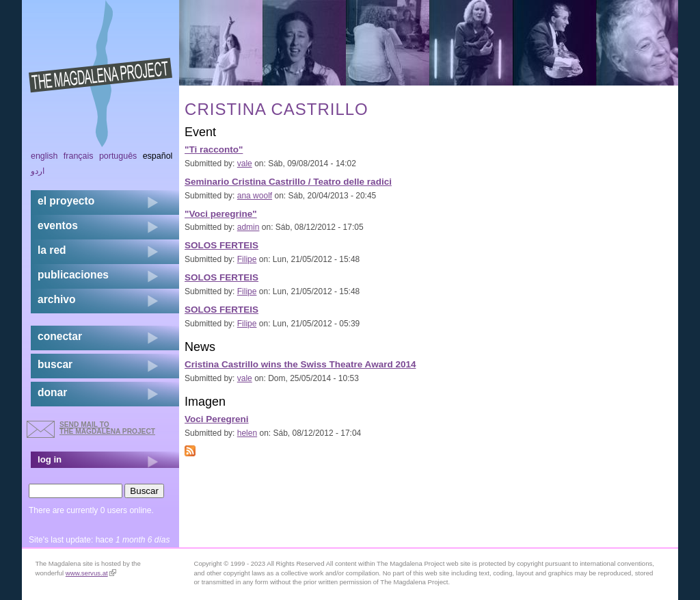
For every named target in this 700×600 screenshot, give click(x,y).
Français (79, 156)
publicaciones (73, 275)
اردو (38, 171)
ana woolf (255, 196)
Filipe (247, 259)
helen (247, 433)
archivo (56, 299)
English (44, 156)
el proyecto (66, 201)
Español (158, 156)
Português (118, 156)
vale (245, 164)
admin (248, 227)
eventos (58, 225)
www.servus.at (91, 573)
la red (52, 250)
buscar (55, 364)
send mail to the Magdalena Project (107, 428)
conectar (60, 336)
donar (52, 392)
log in (50, 459)
